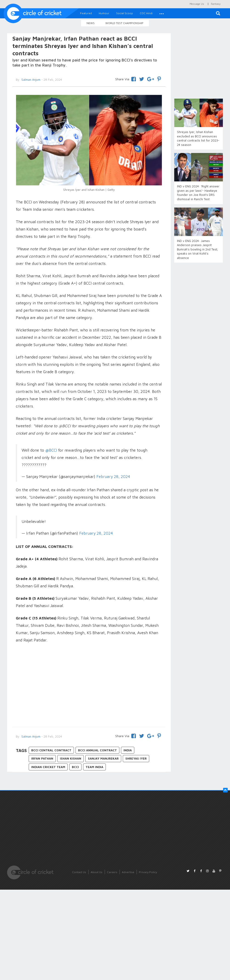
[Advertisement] (89, 686)
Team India (94, 767)
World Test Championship (124, 23)
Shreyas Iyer (136, 758)
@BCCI (51, 450)
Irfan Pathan (42, 758)
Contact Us (79, 872)
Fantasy (216, 4)
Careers (112, 872)
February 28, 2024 (113, 476)
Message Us (197, 4)
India (128, 750)
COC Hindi (146, 13)
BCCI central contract (51, 750)
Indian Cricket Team (48, 767)
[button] (162, 13)
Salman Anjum (30, 736)
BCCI (75, 767)
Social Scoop (125, 13)
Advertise (128, 872)
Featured (86, 13)
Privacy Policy (148, 872)
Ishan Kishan (71, 758)
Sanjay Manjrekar (103, 758)
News (91, 23)
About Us (97, 872)
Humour (104, 13)
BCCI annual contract (97, 750)
